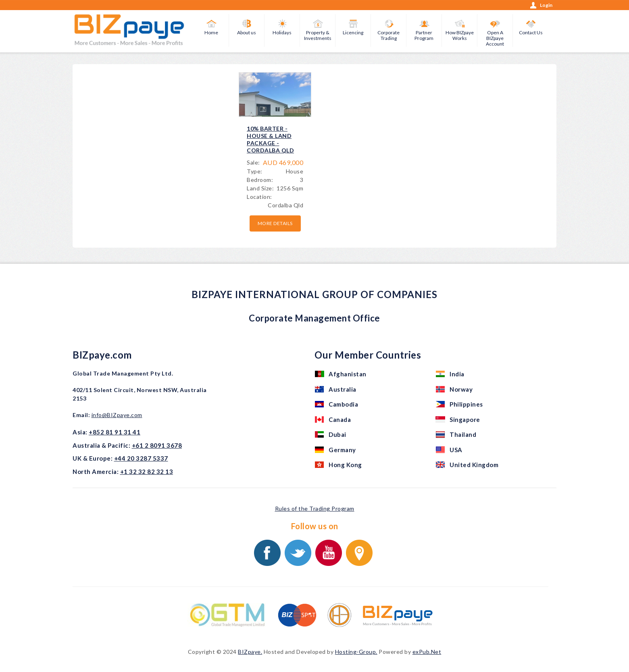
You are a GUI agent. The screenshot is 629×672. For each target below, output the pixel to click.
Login (546, 5)
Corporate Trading (388, 35)
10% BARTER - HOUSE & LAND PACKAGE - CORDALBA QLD (270, 140)
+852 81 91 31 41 (115, 432)
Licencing (353, 32)
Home (211, 32)
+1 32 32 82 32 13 (147, 472)
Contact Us (531, 32)
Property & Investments (318, 35)
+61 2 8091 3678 (157, 445)
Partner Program (424, 35)
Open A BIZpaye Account (495, 38)
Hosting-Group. (356, 652)
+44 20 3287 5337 (141, 458)
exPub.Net (427, 652)
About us (247, 32)
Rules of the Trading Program (315, 508)
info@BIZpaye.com (117, 415)
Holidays (282, 32)
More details (275, 223)
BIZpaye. (250, 652)
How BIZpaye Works (460, 35)
